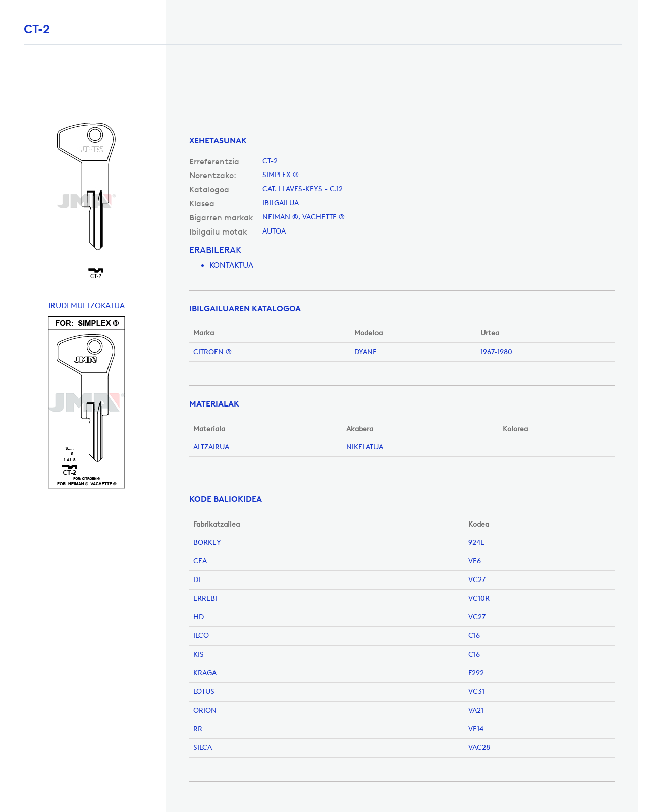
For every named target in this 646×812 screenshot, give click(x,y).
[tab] (402, 141)
